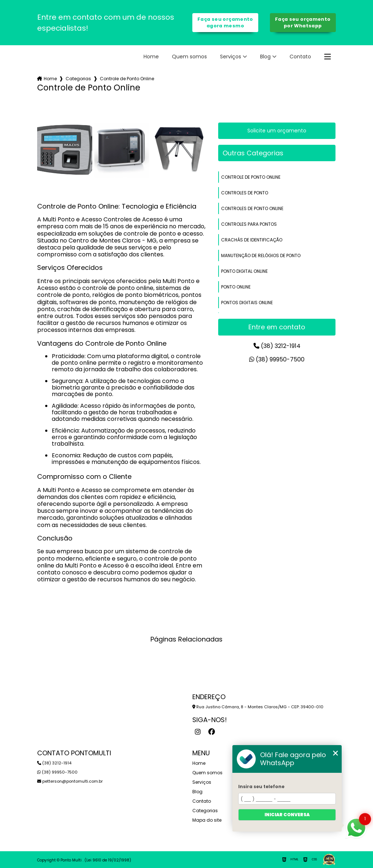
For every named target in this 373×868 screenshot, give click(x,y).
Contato (300, 57)
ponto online (236, 287)
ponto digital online (244, 271)
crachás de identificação (252, 240)
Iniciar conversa (287, 815)
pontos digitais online (247, 303)
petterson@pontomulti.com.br (70, 781)
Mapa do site (207, 820)
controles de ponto (245, 193)
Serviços (231, 57)
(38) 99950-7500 (277, 359)
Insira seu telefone (261, 786)
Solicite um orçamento (277, 131)
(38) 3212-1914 (277, 346)
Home (151, 57)
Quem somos (189, 57)
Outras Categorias (253, 153)
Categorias (78, 79)
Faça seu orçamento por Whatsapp (303, 22)
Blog (265, 57)
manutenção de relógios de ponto (261, 255)
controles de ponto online (252, 208)
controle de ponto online (251, 177)
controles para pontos (249, 224)
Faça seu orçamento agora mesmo (225, 22)
